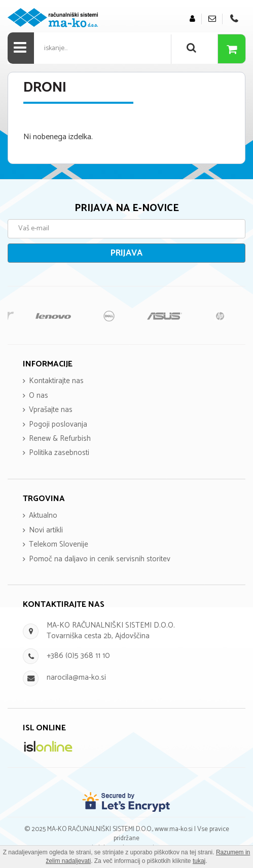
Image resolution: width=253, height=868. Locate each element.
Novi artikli (46, 530)
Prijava (126, 253)
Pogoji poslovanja (58, 424)
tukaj (199, 861)
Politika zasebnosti (59, 453)
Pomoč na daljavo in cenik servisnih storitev (100, 559)
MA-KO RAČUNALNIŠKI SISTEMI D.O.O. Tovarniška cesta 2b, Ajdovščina (111, 631)
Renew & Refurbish (60, 439)
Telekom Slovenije (59, 544)
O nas (39, 396)
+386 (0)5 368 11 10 (78, 656)
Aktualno (43, 515)
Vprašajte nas (51, 410)
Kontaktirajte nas (56, 381)
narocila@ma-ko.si (76, 677)
